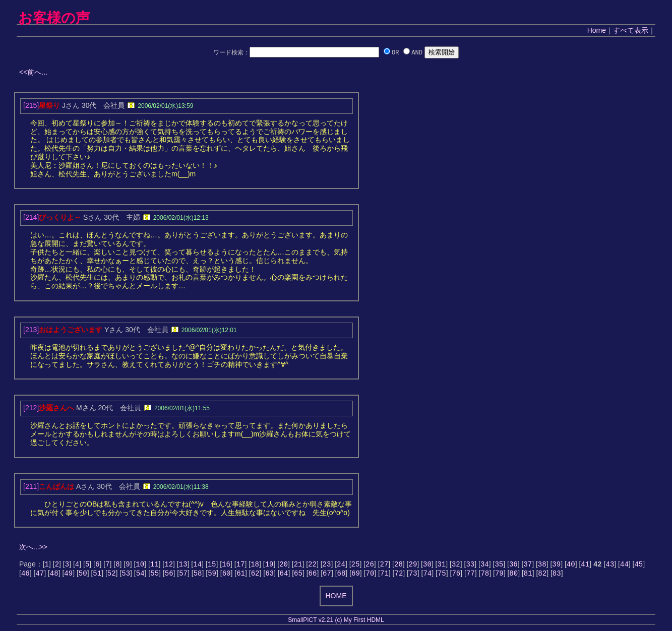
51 (97, 575)
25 (356, 565)
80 (513, 575)
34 (485, 565)
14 (197, 565)
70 (370, 575)
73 (413, 575)
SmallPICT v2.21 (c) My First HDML (336, 622)
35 (499, 565)
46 (25, 575)
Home (597, 30)
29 (413, 565)
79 (499, 575)
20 (284, 565)
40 (571, 565)
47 (40, 575)
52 (112, 575)
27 (384, 565)
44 (624, 565)
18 (255, 565)
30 (427, 565)
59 (212, 575)
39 (556, 565)
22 (312, 565)
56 (169, 575)
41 (585, 565)
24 (341, 565)
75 (442, 575)
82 (542, 575)
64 (284, 575)
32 (456, 565)
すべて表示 (631, 30)
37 (528, 565)
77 (471, 575)
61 (241, 575)
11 (155, 565)
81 (528, 575)
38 (542, 565)
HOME (336, 598)
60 (227, 575)
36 (513, 565)
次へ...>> (33, 547)
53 (126, 575)
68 (342, 575)
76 (456, 575)
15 (212, 565)
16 (226, 565)
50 (83, 575)
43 (610, 565)
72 (399, 575)
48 (54, 575)
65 (298, 575)
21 (298, 565)
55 (155, 575)
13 (183, 565)
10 (140, 565)
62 (255, 575)
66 (313, 575)
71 (384, 575)
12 (169, 565)
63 (269, 575)
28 (399, 565)
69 (356, 575)
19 (269, 565)
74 (427, 575)
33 (470, 565)
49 (68, 575)
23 (327, 565)
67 (327, 575)
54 (140, 575)
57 (183, 575)
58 (198, 575)
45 (638, 565)
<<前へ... (33, 72)
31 (441, 565)
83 (557, 575)
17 (241, 565)
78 (485, 575)
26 (370, 565)
